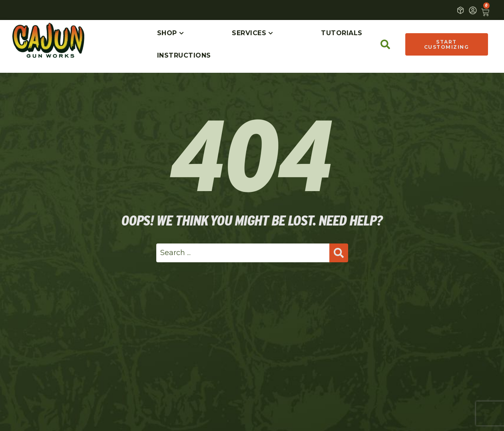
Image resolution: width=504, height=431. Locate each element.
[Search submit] (339, 253)
